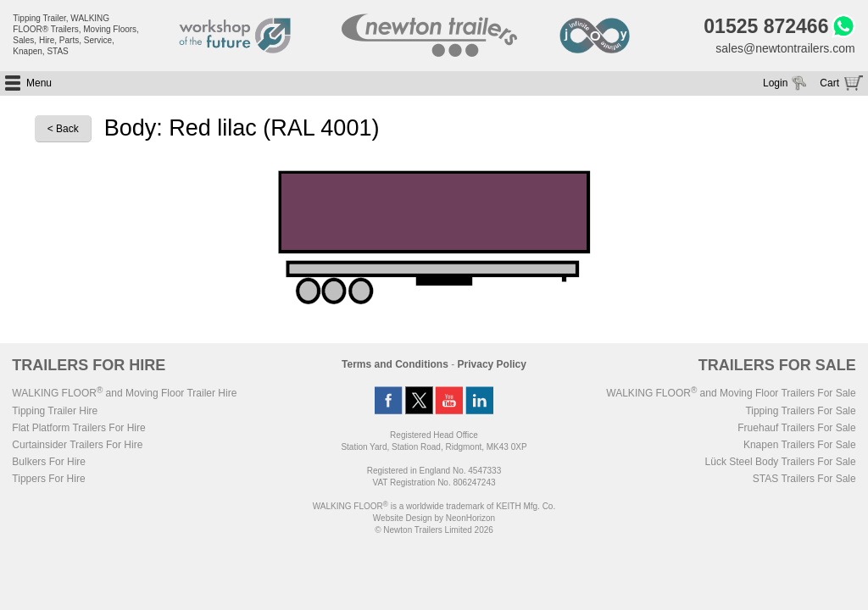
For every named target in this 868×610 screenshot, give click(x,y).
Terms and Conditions (395, 364)
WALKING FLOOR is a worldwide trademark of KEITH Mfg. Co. (434, 506)
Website (403, 518)
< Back (63, 129)
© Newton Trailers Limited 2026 (434, 530)
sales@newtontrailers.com (785, 48)
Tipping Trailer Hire (55, 411)
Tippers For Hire (48, 479)
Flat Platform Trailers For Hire (78, 428)
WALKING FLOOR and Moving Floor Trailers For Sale (731, 393)
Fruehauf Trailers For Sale (796, 428)
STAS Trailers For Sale (804, 479)
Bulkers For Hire (49, 462)
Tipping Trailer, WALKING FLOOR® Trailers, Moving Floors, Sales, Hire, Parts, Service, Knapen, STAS (76, 35)
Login (775, 83)
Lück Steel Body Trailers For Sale (781, 462)
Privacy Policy (492, 364)
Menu (39, 83)
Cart (829, 83)
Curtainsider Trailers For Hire (77, 445)
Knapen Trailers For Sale (800, 445)
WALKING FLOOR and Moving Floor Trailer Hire (124, 393)
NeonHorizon (470, 518)
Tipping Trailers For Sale (800, 411)
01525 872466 (766, 26)
